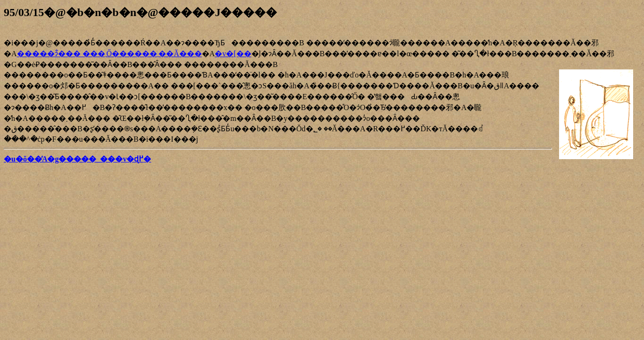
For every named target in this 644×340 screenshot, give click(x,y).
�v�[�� (233, 54)
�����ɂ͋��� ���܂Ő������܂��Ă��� (109, 54)
